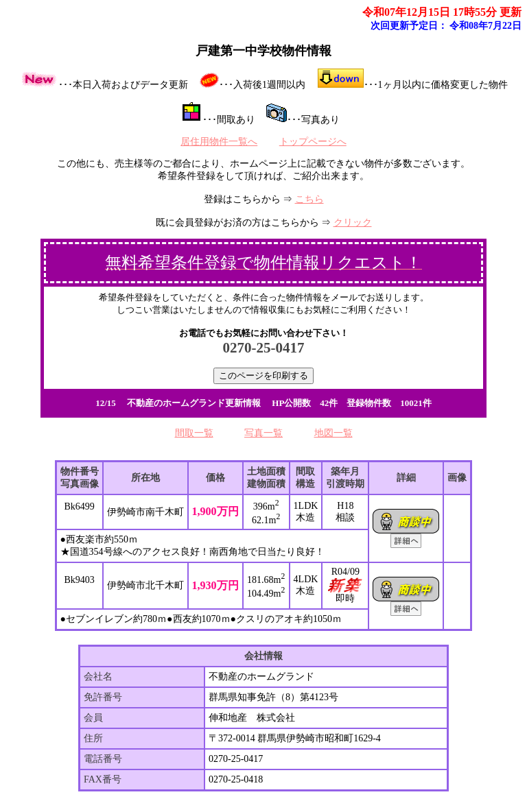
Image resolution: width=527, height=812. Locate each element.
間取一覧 (194, 433)
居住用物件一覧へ (219, 142)
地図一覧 (333, 433)
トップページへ (313, 142)
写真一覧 (263, 433)
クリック (353, 223)
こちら (309, 199)
